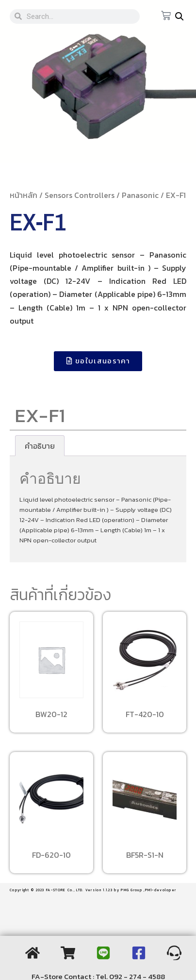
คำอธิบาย (40, 446)
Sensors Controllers (80, 195)
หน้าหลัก (24, 195)
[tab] (40, 446)
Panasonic (140, 195)
